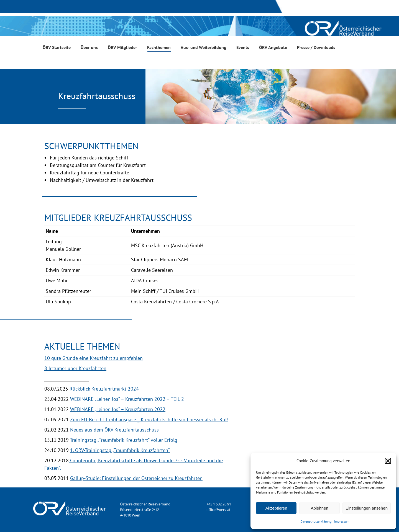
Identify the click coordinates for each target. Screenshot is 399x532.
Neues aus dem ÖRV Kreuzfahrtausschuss (114, 430)
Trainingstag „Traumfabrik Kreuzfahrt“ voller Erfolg (124, 440)
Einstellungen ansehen (367, 508)
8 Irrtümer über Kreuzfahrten (75, 368)
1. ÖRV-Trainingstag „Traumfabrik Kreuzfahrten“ (120, 450)
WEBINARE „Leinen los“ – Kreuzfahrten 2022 (118, 409)
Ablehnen (319, 508)
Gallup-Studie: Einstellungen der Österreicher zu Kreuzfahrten (136, 478)
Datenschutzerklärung (316, 521)
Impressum (342, 521)
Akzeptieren (276, 508)
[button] (388, 461)
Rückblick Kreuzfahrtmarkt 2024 (104, 389)
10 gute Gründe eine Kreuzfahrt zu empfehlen (94, 358)
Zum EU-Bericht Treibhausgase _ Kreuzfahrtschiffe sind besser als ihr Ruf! (149, 419)
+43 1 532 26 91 (219, 504)
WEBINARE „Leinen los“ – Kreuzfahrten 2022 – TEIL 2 (127, 399)
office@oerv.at (218, 510)
